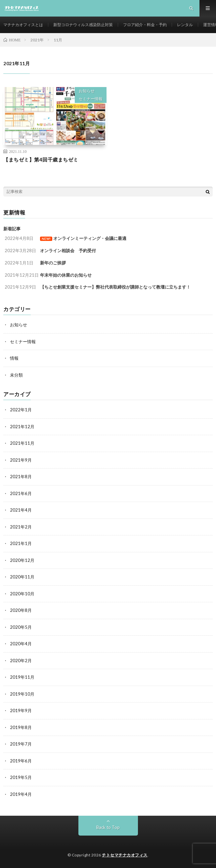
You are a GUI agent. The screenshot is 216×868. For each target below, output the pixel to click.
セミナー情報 (91, 99)
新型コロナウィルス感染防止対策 (83, 25)
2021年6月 (21, 493)
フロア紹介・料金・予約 (145, 25)
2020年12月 (22, 560)
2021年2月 (21, 527)
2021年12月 (22, 427)
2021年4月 (21, 510)
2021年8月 (21, 477)
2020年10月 (22, 594)
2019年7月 (21, 744)
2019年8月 (21, 727)
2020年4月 (21, 644)
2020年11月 (22, 577)
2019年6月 (21, 761)
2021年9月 (21, 460)
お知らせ (87, 91)
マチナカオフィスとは (23, 25)
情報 (14, 358)
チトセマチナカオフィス (125, 855)
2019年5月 (21, 777)
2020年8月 (21, 610)
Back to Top (108, 827)
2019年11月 (22, 677)
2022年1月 (21, 410)
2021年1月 (21, 543)
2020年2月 (21, 661)
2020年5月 (21, 627)
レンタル (185, 25)
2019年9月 (21, 710)
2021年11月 (22, 443)
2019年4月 (21, 794)
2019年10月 (22, 694)
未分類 (16, 375)
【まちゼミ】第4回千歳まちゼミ (41, 160)
